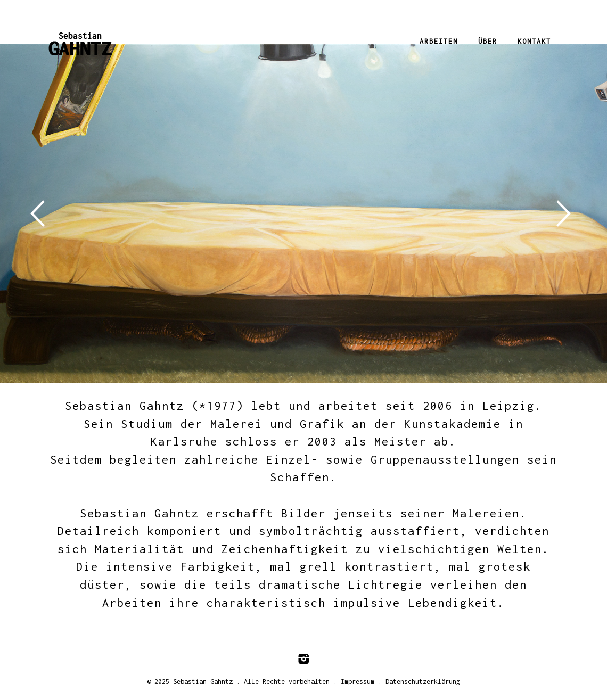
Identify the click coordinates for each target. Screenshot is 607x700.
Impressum (358, 682)
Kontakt (534, 41)
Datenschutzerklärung (423, 682)
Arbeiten (439, 41)
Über (488, 41)
